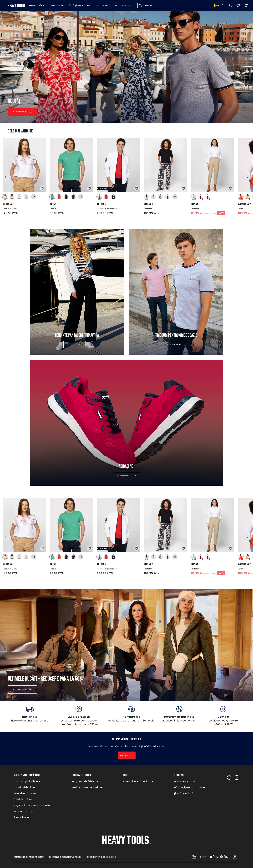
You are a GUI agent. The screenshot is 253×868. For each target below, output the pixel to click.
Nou (114, 5)
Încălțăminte (76, 5)
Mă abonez (127, 755)
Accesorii (103, 5)
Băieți (62, 5)
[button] (6, 177)
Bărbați (43, 5)
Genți (90, 5)
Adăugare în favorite (42, 188)
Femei (32, 5)
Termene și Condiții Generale (65, 857)
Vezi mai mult (20, 112)
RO (216, 5)
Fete (53, 5)
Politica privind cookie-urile (101, 857)
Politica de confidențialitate (29, 857)
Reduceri (125, 5)
